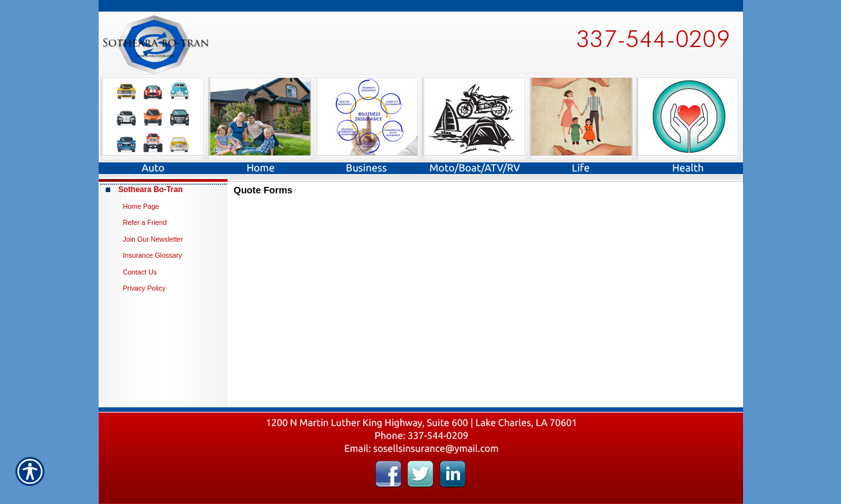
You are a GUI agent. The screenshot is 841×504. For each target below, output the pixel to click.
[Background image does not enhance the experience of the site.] (163, 190)
